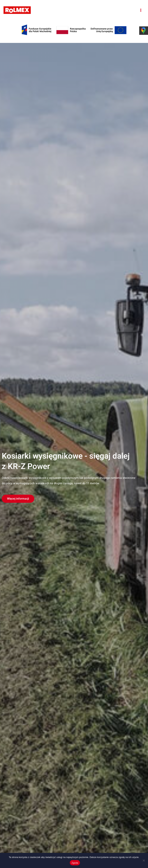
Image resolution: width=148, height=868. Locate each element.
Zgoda (75, 863)
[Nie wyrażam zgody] (144, 860)
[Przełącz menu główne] (141, 10)
